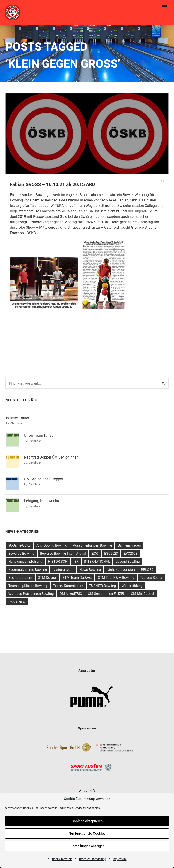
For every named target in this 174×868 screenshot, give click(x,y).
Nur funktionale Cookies (87, 834)
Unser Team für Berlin (41, 434)
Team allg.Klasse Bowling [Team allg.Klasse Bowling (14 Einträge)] (28, 584)
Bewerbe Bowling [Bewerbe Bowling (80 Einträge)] (21, 552)
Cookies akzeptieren (87, 821)
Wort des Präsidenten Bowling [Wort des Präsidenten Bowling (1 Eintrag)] (31, 592)
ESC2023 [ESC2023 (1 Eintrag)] (111, 552)
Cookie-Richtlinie (62, 859)
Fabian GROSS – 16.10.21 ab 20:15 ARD (53, 185)
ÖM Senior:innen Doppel (43, 477)
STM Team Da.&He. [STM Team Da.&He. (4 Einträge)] (77, 576)
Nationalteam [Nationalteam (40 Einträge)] (63, 568)
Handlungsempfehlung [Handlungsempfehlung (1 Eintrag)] (25, 560)
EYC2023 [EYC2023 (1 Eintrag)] (130, 552)
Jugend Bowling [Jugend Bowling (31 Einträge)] (128, 560)
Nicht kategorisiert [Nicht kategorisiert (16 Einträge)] (121, 568)
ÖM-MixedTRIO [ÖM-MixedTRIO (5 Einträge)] (71, 592)
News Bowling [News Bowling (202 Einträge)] (90, 568)
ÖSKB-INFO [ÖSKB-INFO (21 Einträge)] (17, 600)
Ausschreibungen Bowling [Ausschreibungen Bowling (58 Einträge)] (92, 544)
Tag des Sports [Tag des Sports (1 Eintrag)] (151, 576)
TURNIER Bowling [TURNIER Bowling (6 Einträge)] (102, 584)
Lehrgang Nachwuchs (41, 499)
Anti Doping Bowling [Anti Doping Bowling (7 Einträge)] (52, 544)
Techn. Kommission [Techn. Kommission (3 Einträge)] (68, 584)
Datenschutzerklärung (93, 859)
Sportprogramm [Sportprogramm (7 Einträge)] (20, 576)
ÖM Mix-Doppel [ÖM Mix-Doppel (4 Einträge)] (143, 592)
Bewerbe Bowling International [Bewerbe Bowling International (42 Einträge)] (63, 552)
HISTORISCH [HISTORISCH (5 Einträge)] (58, 560)
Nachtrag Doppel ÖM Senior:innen (51, 455)
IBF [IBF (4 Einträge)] (76, 560)
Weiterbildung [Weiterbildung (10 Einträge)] (132, 584)
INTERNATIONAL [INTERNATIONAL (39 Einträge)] (97, 560)
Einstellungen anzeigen (87, 846)
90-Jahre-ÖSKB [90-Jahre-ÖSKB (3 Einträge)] (19, 544)
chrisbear (17, 422)
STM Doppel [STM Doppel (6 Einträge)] (47, 576)
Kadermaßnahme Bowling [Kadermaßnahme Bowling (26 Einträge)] (28, 568)
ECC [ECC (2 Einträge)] (95, 552)
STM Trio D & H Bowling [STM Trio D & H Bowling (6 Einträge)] (116, 576)
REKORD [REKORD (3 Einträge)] (147, 568)
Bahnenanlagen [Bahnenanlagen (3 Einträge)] (129, 544)
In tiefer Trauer (17, 416)
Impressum (120, 859)
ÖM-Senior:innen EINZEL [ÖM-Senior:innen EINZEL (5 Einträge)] (106, 592)
